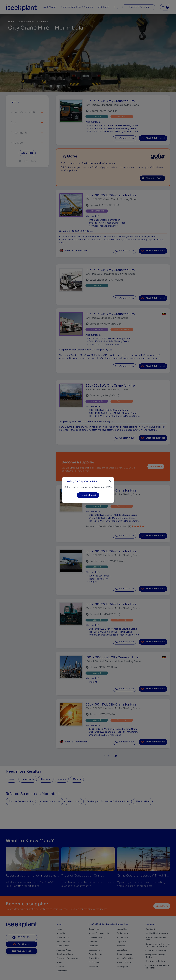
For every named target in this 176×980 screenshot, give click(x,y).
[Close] (110, 481)
